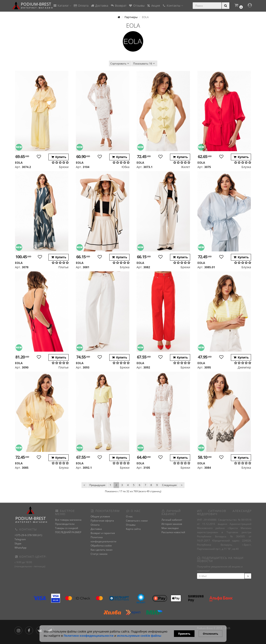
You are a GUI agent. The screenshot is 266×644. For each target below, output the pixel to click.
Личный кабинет (172, 520)
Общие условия (100, 516)
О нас (129, 516)
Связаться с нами (137, 521)
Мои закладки (170, 528)
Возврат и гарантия (103, 533)
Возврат (118, 6)
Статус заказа (99, 554)
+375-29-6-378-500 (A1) (28, 535)
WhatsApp (20, 548)
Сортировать (120, 64)
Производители (65, 524)
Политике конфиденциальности (89, 636)
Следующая (169, 485)
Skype (18, 543)
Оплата (81, 6)
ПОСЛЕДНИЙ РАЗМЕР (68, 532)
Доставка (99, 6)
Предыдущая (97, 485)
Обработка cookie (101, 546)
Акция (153, 6)
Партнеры (131, 17)
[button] (238, 6)
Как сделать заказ (102, 550)
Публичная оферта (102, 521)
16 (145, 64)
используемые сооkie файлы (139, 636)
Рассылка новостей (173, 532)
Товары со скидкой (67, 528)
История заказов (172, 524)
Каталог (62, 6)
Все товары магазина (68, 520)
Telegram (20, 539)
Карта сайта (133, 529)
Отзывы (137, 6)
